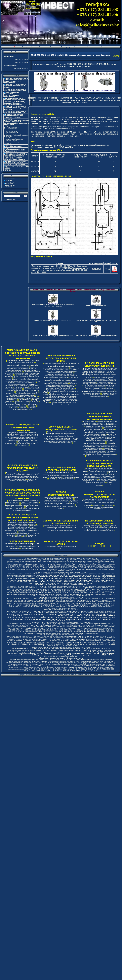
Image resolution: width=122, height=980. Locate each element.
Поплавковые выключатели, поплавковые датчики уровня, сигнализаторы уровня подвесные (98, 440)
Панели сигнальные (27, 548)
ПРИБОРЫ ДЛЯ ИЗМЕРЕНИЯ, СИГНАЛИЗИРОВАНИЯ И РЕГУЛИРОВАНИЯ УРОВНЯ (14, 103)
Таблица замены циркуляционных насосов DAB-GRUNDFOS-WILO (61, 635)
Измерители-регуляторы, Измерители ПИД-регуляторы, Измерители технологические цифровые (61, 439)
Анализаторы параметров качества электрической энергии (61, 507)
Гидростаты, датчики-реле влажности (58, 472)
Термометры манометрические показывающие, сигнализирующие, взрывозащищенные (99, 381)
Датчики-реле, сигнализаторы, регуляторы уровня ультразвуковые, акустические (100, 436)
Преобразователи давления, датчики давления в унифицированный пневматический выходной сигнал (60, 397)
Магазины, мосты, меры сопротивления (62, 503)
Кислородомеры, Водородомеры (18, 390)
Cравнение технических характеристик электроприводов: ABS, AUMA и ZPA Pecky (61, 572)
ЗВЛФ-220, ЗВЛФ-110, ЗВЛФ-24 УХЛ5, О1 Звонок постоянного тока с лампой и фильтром (96, 336)
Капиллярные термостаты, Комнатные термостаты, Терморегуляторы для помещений (100, 386)
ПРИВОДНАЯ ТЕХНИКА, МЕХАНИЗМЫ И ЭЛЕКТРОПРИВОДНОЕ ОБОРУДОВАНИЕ (12, 95)
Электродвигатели (23, 445)
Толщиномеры (32, 535)
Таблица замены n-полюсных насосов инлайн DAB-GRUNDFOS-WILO (61, 597)
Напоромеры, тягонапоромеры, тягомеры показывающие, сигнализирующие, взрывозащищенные (60, 366)
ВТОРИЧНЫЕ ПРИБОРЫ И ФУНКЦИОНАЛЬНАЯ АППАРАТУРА (15, 99)
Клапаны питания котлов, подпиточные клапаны (99, 531)
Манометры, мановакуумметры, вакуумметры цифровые (62, 384)
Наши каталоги (79, 47)
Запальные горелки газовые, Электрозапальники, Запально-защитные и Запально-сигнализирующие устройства (100, 481)
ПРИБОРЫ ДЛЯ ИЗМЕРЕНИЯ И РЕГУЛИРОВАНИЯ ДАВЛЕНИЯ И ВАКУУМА (15, 86)
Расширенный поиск (29, 47)
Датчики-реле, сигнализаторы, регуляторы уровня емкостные (101, 422)
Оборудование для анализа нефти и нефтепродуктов (21, 397)
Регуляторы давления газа (99, 527)
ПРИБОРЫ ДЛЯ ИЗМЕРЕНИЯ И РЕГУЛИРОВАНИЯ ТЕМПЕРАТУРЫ (15, 90)
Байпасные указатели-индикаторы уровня (99, 456)
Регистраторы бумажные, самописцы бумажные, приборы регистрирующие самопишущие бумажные (61, 436)
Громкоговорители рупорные (14, 139)
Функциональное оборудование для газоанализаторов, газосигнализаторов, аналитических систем (22, 376)
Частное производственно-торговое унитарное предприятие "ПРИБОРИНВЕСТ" (56, 675)
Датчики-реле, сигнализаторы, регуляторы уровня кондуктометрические (99, 424)
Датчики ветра (98, 506)
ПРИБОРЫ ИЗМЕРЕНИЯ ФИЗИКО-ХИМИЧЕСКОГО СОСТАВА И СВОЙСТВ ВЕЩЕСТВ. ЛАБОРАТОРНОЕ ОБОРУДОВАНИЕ (16, 80)
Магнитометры (12, 532)
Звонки (23, 502)
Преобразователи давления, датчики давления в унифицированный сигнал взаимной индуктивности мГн (61, 394)
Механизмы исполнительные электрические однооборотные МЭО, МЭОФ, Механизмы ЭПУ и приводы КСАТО (22, 434)
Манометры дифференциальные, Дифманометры (58, 383)
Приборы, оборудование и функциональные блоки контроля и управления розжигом (99, 475)
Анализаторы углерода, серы (29, 386)
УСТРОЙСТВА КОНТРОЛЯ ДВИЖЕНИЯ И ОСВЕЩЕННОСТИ (14, 159)
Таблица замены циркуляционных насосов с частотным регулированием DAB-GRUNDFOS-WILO (61, 622)
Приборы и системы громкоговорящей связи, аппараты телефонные (14, 142)
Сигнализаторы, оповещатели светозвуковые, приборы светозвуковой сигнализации (16, 135)
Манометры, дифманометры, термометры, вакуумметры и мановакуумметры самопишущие (61, 364)
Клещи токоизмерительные (65, 505)
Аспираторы (9, 387)
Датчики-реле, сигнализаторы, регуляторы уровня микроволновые (99, 433)
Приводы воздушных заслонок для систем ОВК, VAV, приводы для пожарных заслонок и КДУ (23, 443)
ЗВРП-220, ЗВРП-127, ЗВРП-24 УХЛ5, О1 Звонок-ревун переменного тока (96, 321)
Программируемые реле (22, 545)
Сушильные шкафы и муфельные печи (17, 403)
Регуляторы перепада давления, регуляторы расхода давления (100, 528)
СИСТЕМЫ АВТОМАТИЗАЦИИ (15, 165)
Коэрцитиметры (33, 530)
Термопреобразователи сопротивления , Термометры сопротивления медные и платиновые (100, 370)
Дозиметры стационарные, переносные (25, 408)
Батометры (87, 506)
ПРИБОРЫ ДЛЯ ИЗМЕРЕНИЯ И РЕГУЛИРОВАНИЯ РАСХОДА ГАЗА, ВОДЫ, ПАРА (15, 108)
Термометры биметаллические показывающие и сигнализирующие (98, 378)
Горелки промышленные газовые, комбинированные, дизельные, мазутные (99, 484)
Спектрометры (19, 401)
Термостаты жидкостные (31, 404)
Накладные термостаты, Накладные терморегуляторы (99, 394)
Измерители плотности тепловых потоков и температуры (23, 527)
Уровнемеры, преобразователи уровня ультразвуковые (99, 454)
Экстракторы (13, 408)
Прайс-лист (54, 47)
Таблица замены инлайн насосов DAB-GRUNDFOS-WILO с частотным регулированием (61, 585)
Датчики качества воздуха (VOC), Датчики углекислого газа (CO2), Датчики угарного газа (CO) (23, 373)
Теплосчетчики (33, 479)
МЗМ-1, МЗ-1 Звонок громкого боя (96, 305)
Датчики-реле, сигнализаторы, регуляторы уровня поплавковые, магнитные (101, 427)
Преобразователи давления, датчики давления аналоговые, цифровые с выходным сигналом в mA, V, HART (61, 391)
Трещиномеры (16, 537)
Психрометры (109, 506)
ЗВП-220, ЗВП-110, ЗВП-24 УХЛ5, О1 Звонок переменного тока (53, 321)
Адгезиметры (12, 523)
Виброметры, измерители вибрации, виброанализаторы (23, 523)
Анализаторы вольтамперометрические (17, 381)
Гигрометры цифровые (72, 477)
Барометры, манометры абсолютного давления (99, 499)
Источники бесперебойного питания (60, 443)
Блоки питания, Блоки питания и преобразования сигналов (60, 440)
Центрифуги (32, 406)
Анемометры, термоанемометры (92, 501)
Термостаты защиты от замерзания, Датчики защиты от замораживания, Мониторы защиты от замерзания (99, 388)
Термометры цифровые (106, 382)
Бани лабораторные (22, 387)
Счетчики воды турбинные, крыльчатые (22, 481)
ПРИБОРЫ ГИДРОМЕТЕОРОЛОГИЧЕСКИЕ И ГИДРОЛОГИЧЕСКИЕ (15, 150)
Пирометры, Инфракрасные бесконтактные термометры (99, 384)
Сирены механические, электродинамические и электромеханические (12, 127)
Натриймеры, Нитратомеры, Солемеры (21, 395)
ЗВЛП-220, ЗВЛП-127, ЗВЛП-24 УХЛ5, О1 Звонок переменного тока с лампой (53, 336)
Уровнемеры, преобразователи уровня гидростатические (102, 447)
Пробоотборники (24, 400)
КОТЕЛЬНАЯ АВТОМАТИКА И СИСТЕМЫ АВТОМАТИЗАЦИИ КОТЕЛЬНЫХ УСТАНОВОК (14, 116)
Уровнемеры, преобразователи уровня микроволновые (101, 452)
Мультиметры (50, 505)
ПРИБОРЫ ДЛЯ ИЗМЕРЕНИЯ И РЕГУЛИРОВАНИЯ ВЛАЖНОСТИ (15, 112)
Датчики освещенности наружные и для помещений (60, 526)
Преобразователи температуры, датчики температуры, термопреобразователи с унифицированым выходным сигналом (99, 376)
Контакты (104, 47)
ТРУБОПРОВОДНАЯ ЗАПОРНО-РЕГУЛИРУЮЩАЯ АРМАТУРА (15, 162)
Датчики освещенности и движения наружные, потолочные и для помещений (62, 530)
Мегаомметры (70, 503)
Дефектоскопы (23, 526)
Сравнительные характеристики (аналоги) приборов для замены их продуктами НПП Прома (61, 647)
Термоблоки (35, 403)
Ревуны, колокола (11, 131)
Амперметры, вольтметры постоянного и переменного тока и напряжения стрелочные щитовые (61, 498)
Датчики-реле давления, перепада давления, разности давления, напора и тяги (62, 370)
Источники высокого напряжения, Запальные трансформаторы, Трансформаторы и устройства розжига (98, 470)
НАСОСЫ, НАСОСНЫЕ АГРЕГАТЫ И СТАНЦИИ (16, 167)
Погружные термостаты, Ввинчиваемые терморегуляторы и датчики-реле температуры (99, 392)
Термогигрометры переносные (53, 477)
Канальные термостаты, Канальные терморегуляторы (104, 395)
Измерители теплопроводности (17, 529)
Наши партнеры (66, 47)
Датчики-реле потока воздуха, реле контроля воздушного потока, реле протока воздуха (22, 475)
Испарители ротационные (32, 389)
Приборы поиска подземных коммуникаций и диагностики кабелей (22, 533)
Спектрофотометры (32, 401)
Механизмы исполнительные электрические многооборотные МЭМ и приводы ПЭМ (21, 436)
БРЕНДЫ (8, 170)
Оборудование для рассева (14, 398)
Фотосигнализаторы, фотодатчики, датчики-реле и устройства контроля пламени (100, 472)
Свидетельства (93, 47)
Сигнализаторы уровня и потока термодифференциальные (100, 438)
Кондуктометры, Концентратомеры (27, 392)
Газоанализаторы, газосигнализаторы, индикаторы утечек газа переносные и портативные (23, 362)
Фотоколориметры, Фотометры (16, 406)
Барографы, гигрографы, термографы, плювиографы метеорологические (99, 503)
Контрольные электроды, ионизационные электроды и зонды (100, 477)
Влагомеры (53, 479)
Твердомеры (21, 535)
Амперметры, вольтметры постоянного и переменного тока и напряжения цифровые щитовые (61, 501)
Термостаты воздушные (13, 404)
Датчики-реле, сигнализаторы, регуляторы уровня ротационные (98, 429)
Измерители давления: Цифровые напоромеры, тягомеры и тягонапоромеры (62, 372)
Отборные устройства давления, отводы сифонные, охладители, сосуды (63, 403)
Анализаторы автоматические (29, 379)
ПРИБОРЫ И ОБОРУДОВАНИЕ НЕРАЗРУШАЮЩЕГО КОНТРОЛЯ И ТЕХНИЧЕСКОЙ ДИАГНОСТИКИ (15, 155)
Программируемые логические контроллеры (19, 543)
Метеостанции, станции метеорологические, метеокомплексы (99, 508)
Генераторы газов (16, 389)
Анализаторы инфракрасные (26, 383)
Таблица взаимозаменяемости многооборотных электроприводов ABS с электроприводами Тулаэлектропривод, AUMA (61, 558)
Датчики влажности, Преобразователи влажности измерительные (61, 473)
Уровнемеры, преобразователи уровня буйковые (99, 443)
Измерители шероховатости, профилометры (21, 530)
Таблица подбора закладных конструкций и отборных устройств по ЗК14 (61, 658)
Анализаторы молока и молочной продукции (21, 384)
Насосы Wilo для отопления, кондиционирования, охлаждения (61, 547)
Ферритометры (28, 537)
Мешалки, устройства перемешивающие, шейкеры (21, 394)
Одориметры (23, 408)
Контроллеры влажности (66, 479)
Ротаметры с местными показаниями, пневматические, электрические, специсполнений (22, 478)
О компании (43, 47)
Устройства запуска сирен (14, 138)
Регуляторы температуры (92, 526)
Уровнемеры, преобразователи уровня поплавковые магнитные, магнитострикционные (99, 445)
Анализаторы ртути (11, 386)
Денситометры (12, 526)
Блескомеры (23, 523)
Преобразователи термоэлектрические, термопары (98, 373)
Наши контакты (10, 179)
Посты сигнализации (12, 133)
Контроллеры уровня (89, 422)
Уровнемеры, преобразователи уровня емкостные (98, 449)
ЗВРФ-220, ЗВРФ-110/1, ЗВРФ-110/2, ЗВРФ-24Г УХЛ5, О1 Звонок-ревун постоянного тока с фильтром (53, 305)
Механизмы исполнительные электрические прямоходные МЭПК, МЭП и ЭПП (22, 440)
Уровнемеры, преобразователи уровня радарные (99, 450)
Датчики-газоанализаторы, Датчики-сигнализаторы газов (22, 368)
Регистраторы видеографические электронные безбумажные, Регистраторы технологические (61, 433)
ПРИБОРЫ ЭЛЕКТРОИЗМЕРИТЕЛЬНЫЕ (13, 146)
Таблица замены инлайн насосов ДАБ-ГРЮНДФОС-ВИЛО (61, 610)
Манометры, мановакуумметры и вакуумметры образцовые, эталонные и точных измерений (61, 388)
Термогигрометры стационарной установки (61, 476)
